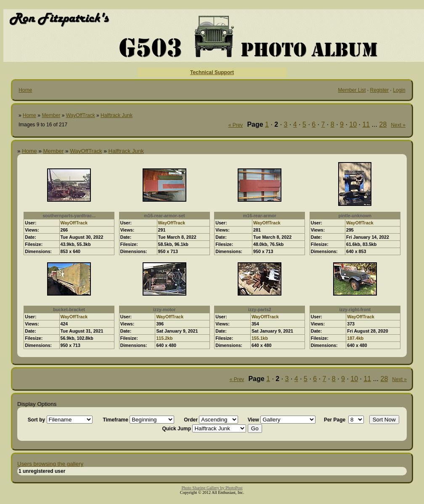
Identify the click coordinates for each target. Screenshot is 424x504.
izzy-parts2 (260, 309)
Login (399, 90)
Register (380, 90)
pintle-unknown (355, 216)
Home (25, 90)
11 (366, 124)
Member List (352, 90)
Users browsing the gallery (50, 464)
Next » (398, 125)
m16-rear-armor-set (164, 216)
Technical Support (212, 72)
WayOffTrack (81, 115)
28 (383, 124)
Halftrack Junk (117, 115)
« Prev (236, 125)
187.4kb (355, 338)
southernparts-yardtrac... (69, 216)
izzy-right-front (355, 309)
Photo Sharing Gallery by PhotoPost (212, 488)
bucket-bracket (69, 309)
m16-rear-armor (260, 216)
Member (51, 115)
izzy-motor (164, 309)
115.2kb (164, 338)
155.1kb (260, 338)
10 (353, 124)
